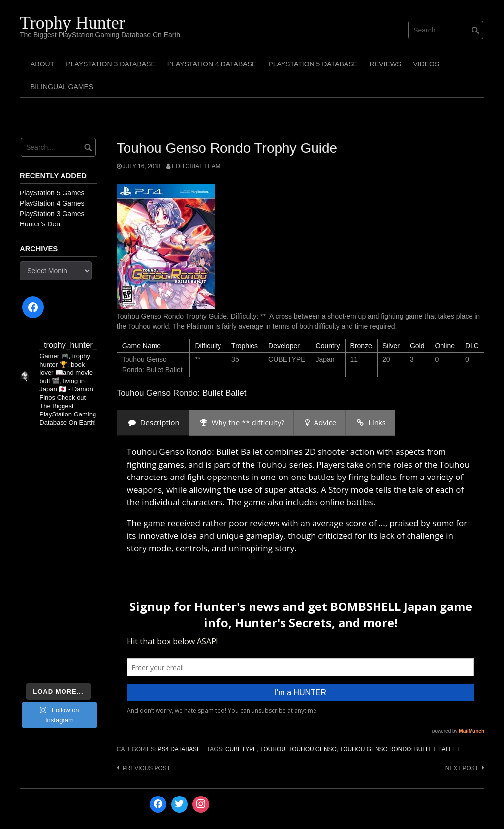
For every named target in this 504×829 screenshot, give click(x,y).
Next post (462, 768)
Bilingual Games (62, 87)
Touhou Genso (313, 749)
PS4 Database (179, 749)
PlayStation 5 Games (52, 193)
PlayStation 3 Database (111, 64)
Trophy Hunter (72, 23)
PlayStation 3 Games (52, 214)
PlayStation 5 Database (313, 64)
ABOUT (42, 64)
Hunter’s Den (40, 224)
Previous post (146, 768)
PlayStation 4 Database (212, 64)
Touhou (272, 749)
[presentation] (153, 423)
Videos (426, 64)
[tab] (153, 423)
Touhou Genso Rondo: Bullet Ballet (400, 749)
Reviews (386, 64)
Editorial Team (196, 166)
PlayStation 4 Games (52, 203)
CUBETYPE (241, 749)
